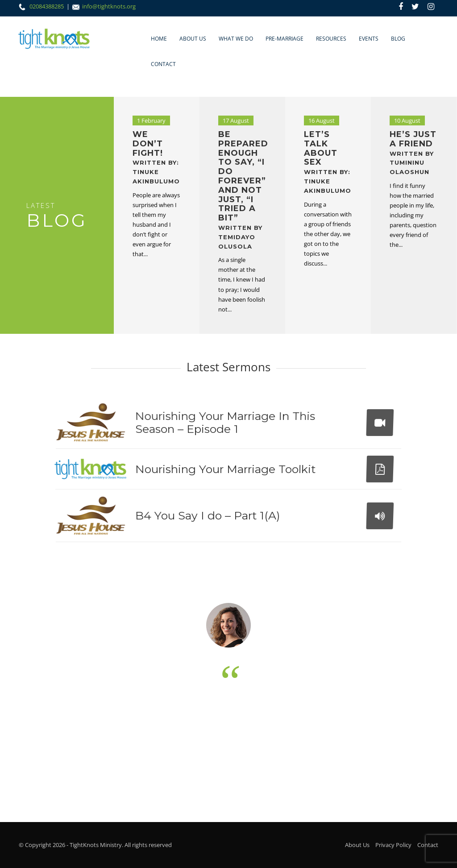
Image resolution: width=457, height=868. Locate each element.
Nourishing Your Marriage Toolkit (225, 470)
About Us (193, 39)
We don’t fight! (156, 157)
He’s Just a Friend (413, 152)
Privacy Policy (393, 845)
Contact (163, 64)
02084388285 (47, 6)
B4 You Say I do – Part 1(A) (207, 516)
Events (369, 39)
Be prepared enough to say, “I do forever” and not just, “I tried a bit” (243, 190)
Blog (398, 39)
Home (159, 39)
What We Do (236, 39)
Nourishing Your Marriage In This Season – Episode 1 (223, 424)
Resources (331, 39)
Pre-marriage (285, 39)
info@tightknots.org (109, 6)
